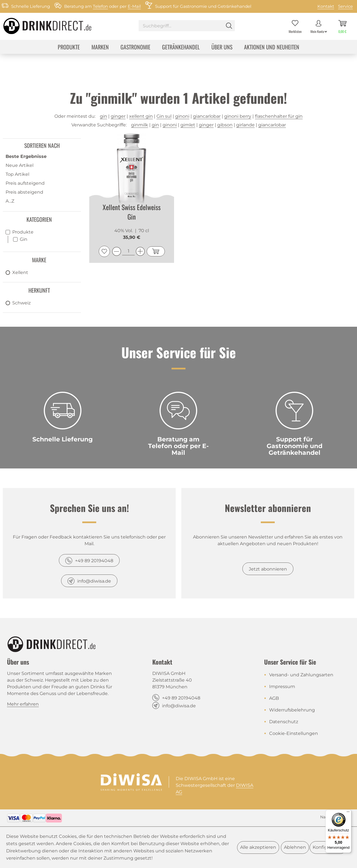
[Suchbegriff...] (187, 26)
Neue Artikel (20, 165)
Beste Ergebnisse (26, 156)
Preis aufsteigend (25, 183)
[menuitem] (187, 26)
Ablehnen (295, 847)
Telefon (100, 6)
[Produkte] (69, 48)
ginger (118, 116)
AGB (274, 698)
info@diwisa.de (94, 581)
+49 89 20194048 (94, 561)
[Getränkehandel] (181, 48)
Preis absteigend (24, 192)
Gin (24, 239)
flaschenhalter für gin (279, 116)
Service (345, 6)
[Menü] (348, 813)
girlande (245, 125)
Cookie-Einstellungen (294, 733)
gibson (225, 125)
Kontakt (326, 6)
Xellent (20, 272)
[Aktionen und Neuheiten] (272, 48)
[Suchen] (229, 26)
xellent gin (141, 116)
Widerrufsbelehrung (292, 710)
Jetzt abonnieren (268, 569)
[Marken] (100, 48)
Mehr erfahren (23, 704)
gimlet (188, 125)
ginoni (182, 116)
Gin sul (164, 116)
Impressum (282, 687)
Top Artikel (17, 174)
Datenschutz (284, 722)
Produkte (23, 232)
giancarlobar (207, 116)
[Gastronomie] (135, 48)
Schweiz (21, 303)
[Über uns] (222, 48)
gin (103, 116)
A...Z (10, 201)
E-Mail (134, 6)
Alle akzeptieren (258, 847)
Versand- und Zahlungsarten (301, 675)
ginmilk (140, 125)
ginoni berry (238, 116)
